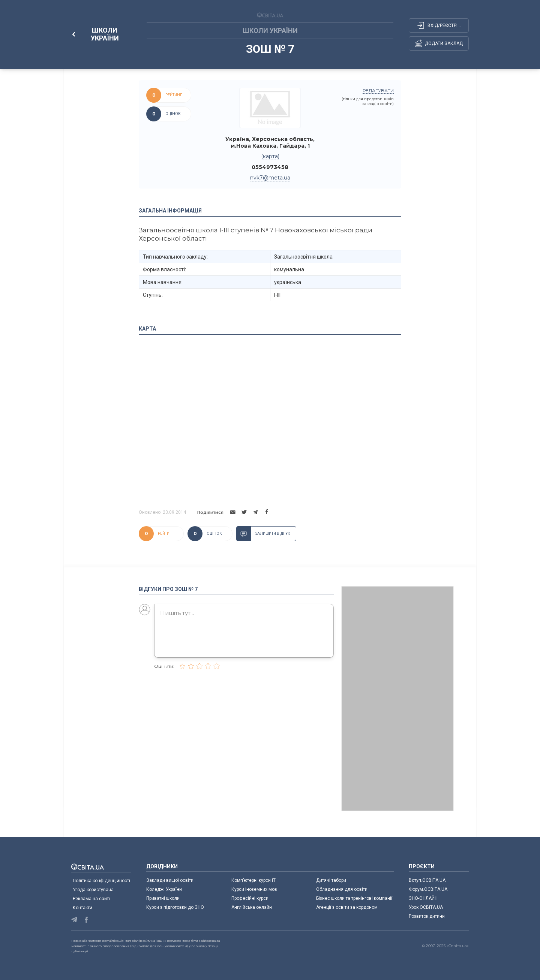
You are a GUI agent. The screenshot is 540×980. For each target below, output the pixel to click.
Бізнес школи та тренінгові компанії (354, 898)
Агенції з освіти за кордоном (347, 907)
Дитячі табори (331, 880)
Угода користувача (93, 890)
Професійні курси (250, 898)
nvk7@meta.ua (270, 178)
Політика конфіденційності (101, 881)
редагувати (378, 91)
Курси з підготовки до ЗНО (175, 907)
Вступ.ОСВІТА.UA (427, 880)
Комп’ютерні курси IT (253, 880)
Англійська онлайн (253, 907)
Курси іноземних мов (254, 889)
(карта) (270, 156)
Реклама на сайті (91, 899)
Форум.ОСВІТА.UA (428, 889)
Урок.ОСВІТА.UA (426, 907)
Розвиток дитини (427, 916)
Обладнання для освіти (342, 889)
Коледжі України (164, 889)
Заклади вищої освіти (170, 880)
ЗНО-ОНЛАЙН (423, 898)
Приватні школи (163, 898)
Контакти (82, 908)
